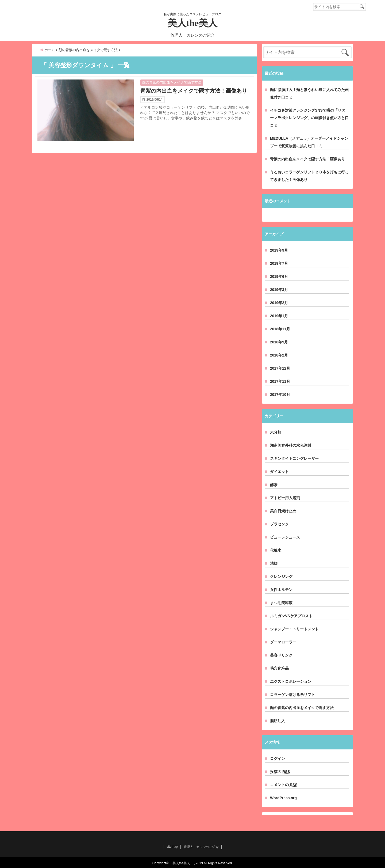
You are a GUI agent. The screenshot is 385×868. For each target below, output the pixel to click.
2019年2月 (279, 303)
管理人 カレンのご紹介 (193, 35)
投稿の (280, 772)
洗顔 (274, 563)
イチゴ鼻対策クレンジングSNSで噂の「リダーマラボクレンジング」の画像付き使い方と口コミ (309, 118)
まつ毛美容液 (281, 603)
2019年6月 (279, 276)
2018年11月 (280, 329)
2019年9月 (279, 250)
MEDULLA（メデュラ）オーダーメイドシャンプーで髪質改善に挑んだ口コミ (309, 142)
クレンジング (281, 577)
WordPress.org (283, 798)
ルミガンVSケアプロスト (291, 616)
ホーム (47, 50)
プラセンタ (279, 524)
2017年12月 (280, 368)
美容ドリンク (281, 655)
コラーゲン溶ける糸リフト (292, 695)
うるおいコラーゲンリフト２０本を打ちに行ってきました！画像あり (309, 176)
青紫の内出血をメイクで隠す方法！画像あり (194, 91)
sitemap (172, 847)
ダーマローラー (283, 642)
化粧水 (276, 550)
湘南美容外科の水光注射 (291, 445)
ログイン (278, 759)
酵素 (274, 485)
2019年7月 (279, 263)
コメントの (284, 785)
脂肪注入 (278, 721)
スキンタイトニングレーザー (294, 458)
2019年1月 (279, 316)
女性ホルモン (281, 590)
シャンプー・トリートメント (294, 629)
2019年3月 (279, 290)
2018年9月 (279, 342)
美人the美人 (197, 23)
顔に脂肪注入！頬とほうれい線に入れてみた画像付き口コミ (309, 93)
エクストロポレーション (291, 681)
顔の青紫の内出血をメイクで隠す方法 (172, 82)
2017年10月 (280, 395)
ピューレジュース (285, 537)
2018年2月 (279, 355)
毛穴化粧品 (279, 668)
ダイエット (279, 472)
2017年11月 (280, 381)
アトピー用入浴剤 (285, 498)
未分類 (276, 432)
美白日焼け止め (283, 511)
